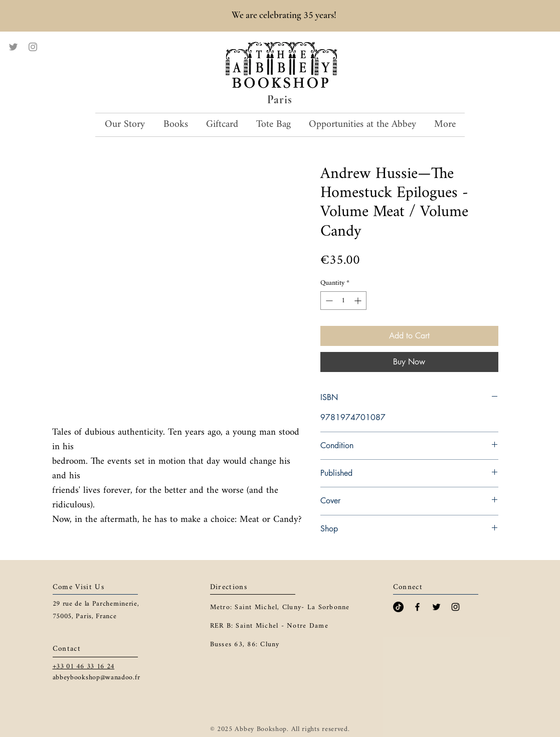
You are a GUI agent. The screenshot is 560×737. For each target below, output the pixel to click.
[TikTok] (398, 607)
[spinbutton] (343, 301)
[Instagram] (33, 47)
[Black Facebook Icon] (417, 607)
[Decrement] (328, 301)
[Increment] (359, 301)
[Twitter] (13, 47)
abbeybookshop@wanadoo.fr (97, 678)
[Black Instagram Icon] (455, 607)
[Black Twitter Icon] (436, 607)
